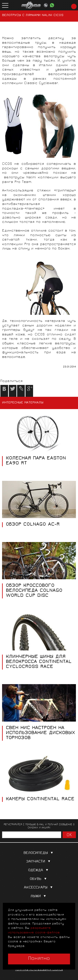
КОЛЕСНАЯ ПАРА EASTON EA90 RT (36, 461)
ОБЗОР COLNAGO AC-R (33, 525)
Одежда (39, 870)
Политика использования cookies (39, 970)
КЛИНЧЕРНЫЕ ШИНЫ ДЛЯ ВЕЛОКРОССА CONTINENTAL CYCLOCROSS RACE (39, 662)
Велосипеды (39, 853)
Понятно (39, 959)
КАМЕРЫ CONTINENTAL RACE (40, 799)
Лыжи (39, 896)
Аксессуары (39, 888)
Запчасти (39, 862)
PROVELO (31, 5)
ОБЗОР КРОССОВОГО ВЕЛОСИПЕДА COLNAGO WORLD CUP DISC (34, 591)
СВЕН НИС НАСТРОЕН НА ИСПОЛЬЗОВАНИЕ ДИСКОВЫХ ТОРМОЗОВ (40, 733)
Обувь (39, 879)
